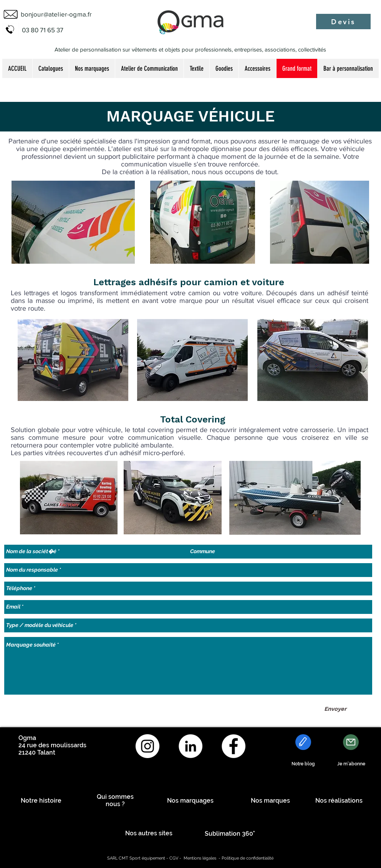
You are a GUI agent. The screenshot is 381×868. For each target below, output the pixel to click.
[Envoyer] (335, 709)
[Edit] (303, 742)
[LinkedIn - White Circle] (190, 746)
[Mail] (351, 742)
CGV (174, 858)
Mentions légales (200, 858)
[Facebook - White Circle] (234, 746)
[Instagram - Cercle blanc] (147, 746)
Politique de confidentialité (248, 858)
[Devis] (343, 22)
